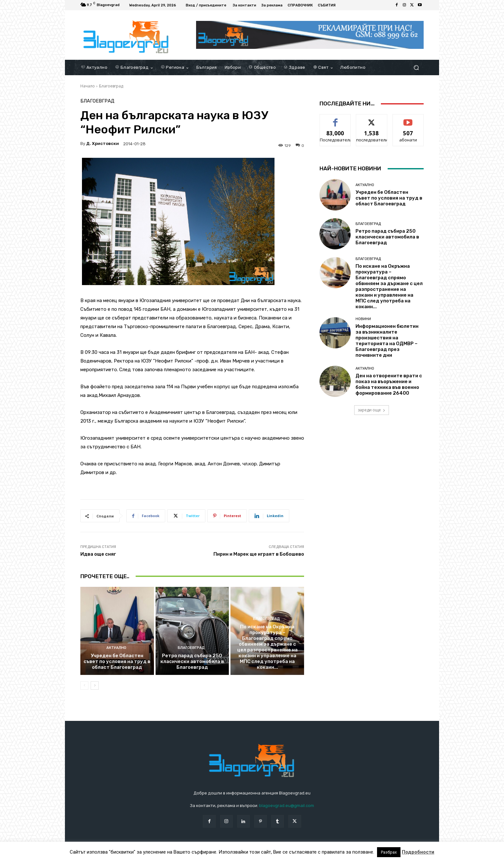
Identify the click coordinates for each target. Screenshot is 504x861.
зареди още (372, 410)
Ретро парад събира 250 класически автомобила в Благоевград (192, 661)
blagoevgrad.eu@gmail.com (287, 806)
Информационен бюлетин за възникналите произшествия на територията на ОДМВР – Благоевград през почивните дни (387, 341)
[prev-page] (84, 686)
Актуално (116, 648)
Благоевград (111, 86)
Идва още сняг (98, 554)
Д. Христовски (103, 143)
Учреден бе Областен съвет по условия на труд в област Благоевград (117, 661)
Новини (363, 319)
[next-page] (95, 686)
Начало (88, 86)
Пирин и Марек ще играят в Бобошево (259, 554)
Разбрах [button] (389, 852)
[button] (416, 68)
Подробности (418, 852)
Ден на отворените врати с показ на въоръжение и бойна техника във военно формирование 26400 (389, 384)
